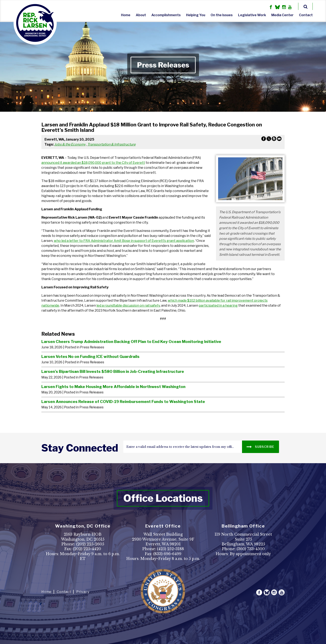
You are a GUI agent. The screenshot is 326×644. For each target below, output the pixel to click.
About (141, 15)
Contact (306, 15)
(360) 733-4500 (251, 549)
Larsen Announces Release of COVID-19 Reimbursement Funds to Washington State (123, 402)
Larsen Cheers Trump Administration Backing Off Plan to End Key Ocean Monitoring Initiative (131, 342)
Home (126, 15)
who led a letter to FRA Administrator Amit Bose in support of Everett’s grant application (124, 241)
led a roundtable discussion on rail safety (128, 305)
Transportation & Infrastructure (111, 144)
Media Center (282, 15)
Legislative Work (252, 15)
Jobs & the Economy (70, 144)
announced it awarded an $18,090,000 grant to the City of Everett (93, 163)
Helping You (196, 15)
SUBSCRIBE (260, 446)
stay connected (80, 448)
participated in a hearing (218, 305)
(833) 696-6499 (167, 554)
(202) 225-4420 (87, 549)
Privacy (83, 592)
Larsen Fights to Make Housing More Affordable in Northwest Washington (113, 387)
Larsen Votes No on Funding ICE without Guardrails (90, 356)
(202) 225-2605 (90, 544)
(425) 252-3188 (170, 549)
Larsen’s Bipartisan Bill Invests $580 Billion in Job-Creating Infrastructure (113, 371)
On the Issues (222, 15)
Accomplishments (166, 15)
